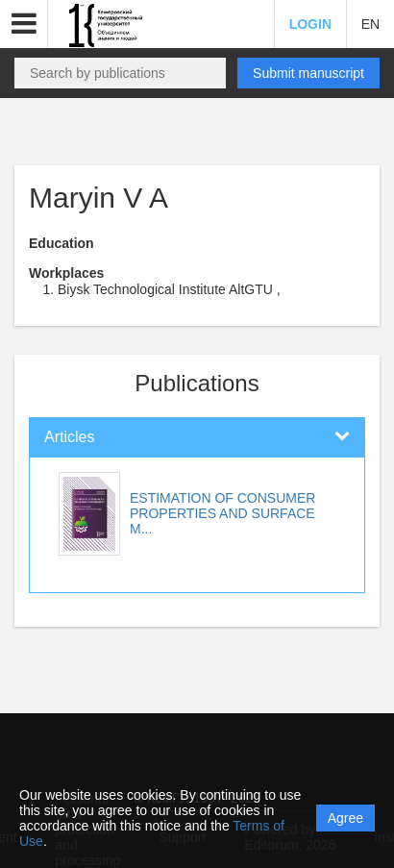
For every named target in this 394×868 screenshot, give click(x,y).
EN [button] (370, 24)
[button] (24, 24)
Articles (69, 437)
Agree (345, 818)
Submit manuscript (308, 73)
